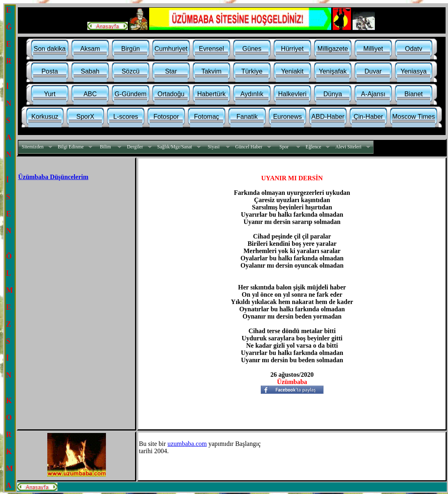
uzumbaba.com (187, 444)
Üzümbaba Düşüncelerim (53, 177)
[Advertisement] (70, 240)
